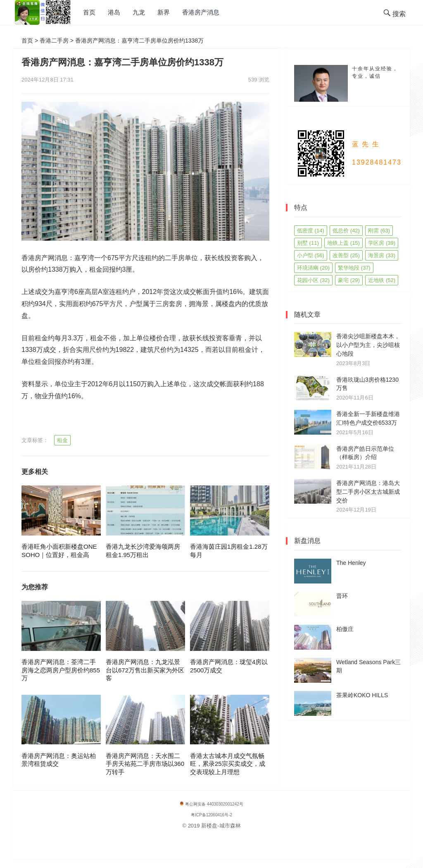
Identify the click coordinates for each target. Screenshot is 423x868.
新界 (164, 12)
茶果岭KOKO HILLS (362, 695)
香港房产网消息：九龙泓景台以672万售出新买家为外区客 (145, 670)
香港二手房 (54, 41)
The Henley (351, 563)
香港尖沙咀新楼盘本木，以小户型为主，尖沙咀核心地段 (368, 345)
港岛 (114, 12)
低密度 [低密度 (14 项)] (311, 231)
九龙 (139, 12)
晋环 (342, 596)
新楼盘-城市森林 (221, 826)
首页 (89, 12)
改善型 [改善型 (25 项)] (346, 255)
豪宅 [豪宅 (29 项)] (349, 280)
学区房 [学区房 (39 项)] (382, 243)
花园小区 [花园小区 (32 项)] (313, 280)
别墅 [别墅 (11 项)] (308, 243)
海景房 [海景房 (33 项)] (382, 255)
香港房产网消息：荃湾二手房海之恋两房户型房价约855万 (61, 670)
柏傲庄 (345, 629)
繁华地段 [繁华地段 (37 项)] (354, 268)
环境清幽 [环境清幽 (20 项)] (313, 268)
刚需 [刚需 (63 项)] (379, 231)
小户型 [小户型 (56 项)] (311, 255)
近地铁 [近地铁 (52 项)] (382, 280)
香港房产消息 (201, 12)
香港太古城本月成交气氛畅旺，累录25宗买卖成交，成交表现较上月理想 (228, 764)
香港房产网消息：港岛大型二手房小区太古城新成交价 (368, 492)
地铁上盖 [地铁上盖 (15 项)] (343, 243)
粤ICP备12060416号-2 (211, 815)
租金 (62, 440)
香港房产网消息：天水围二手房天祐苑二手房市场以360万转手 (145, 764)
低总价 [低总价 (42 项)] (346, 231)
